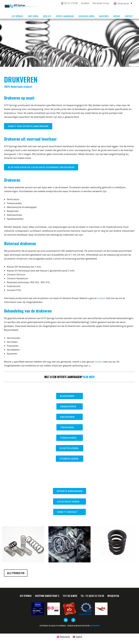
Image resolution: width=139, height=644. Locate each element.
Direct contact (69, 512)
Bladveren (69, 396)
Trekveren (70, 427)
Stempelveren (70, 459)
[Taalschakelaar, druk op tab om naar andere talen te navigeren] (123, 3)
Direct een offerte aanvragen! (28, 126)
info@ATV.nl (113, 596)
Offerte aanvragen (65, 16)
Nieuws (117, 16)
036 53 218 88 (69, 3)
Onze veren (33, 16)
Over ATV (47, 16)
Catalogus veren (86, 16)
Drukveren (69, 417)
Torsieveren (70, 438)
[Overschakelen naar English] (77, 637)
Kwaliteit (85, 3)
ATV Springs (17, 16)
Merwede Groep (101, 3)
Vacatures (104, 16)
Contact (129, 16)
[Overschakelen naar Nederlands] (63, 637)
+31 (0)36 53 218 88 (94, 596)
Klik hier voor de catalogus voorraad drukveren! (41, 167)
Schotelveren (70, 448)
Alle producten (16, 573)
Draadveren (70, 406)
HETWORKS (95, 626)
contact (101, 298)
